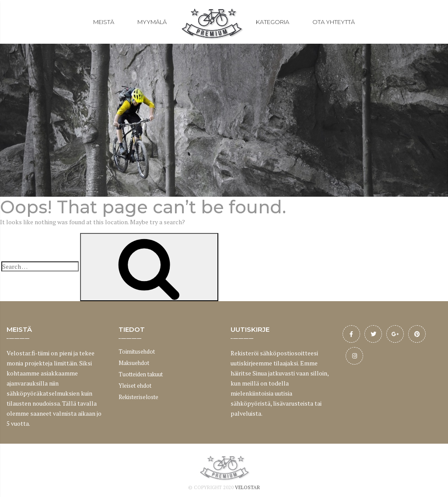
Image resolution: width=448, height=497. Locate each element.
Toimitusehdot (137, 351)
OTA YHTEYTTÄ (334, 22)
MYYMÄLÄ (152, 22)
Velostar (247, 487)
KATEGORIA (273, 22)
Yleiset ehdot (135, 386)
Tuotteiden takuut (141, 374)
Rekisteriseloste (138, 397)
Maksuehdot (134, 363)
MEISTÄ (104, 22)
